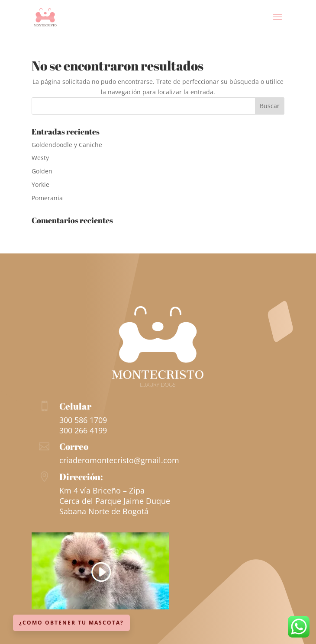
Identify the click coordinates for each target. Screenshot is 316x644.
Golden (42, 171)
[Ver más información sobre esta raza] (100, 607)
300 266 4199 (83, 430)
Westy (40, 158)
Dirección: (81, 477)
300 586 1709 (83, 420)
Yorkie (40, 184)
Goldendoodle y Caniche (67, 145)
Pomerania (47, 198)
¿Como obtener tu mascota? (71, 623)
